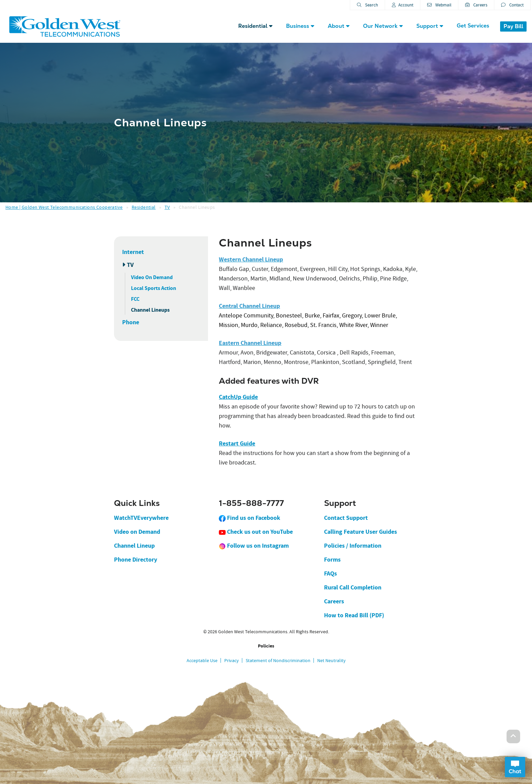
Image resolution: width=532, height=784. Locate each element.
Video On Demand (152, 277)
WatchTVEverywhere (141, 518)
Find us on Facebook (250, 518)
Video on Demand (137, 532)
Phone (131, 322)
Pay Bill (513, 26)
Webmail (439, 5)
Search (367, 5)
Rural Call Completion (353, 587)
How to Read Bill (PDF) (354, 615)
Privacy (232, 660)
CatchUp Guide (238, 397)
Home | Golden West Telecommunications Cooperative (64, 207)
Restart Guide (237, 443)
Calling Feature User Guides (360, 532)
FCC (135, 299)
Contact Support (346, 518)
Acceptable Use (202, 660)
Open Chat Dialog (515, 767)
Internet (133, 252)
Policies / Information (353, 546)
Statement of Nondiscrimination (278, 660)
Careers (476, 5)
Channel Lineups (150, 310)
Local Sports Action (154, 288)
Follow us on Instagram (254, 546)
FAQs (330, 573)
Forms (332, 560)
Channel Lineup (134, 546)
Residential (144, 207)
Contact (512, 5)
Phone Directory (136, 560)
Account (403, 5)
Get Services (473, 26)
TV (167, 207)
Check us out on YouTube (256, 532)
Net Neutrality (331, 660)
